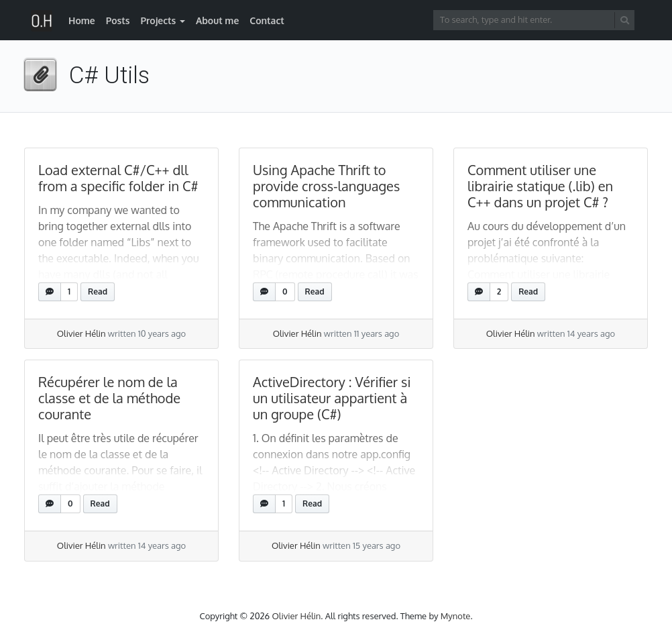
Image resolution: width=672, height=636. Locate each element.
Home (82, 20)
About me (217, 20)
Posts (118, 20)
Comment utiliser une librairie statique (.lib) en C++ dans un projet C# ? (540, 186)
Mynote (456, 616)
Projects (158, 20)
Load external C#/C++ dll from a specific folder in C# (118, 178)
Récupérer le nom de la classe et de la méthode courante (109, 398)
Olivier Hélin (81, 333)
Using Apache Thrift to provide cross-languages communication (326, 186)
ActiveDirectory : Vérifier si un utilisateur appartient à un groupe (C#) (332, 398)
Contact (267, 20)
